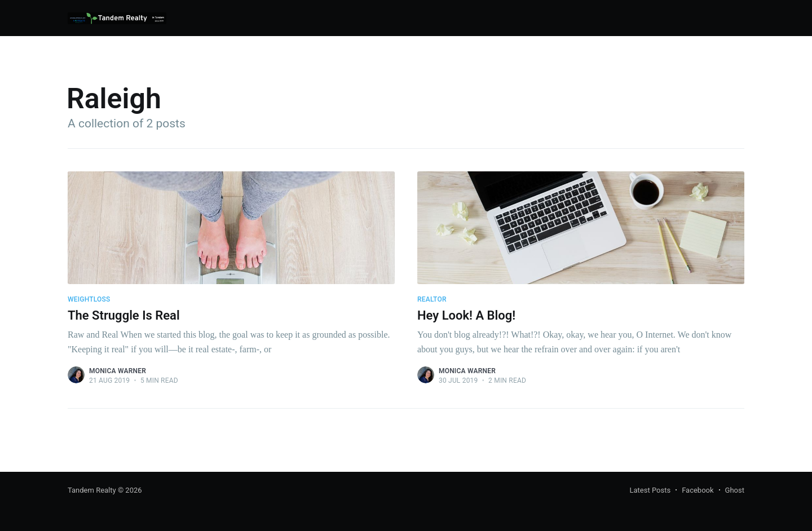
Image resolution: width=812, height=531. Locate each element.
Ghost (735, 490)
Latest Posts (650, 490)
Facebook (698, 490)
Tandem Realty (92, 490)
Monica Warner (118, 371)
